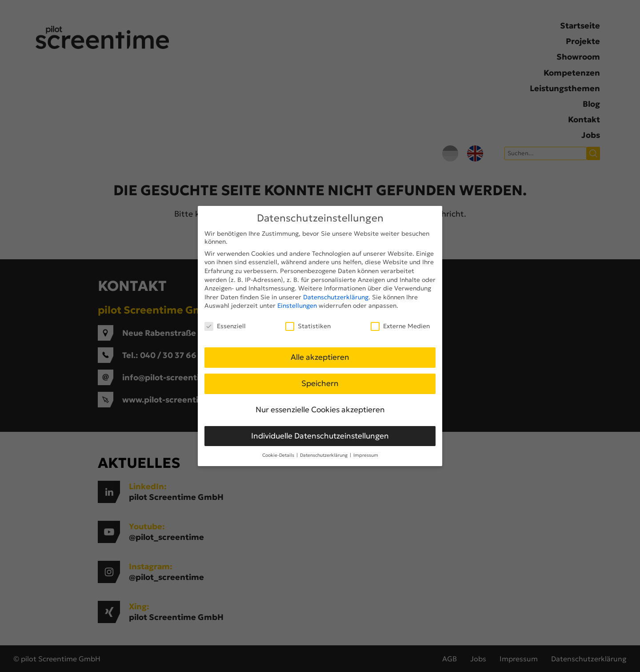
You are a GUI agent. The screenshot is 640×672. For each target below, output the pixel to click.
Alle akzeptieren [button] (320, 357)
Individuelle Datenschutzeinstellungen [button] (320, 436)
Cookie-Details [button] (279, 455)
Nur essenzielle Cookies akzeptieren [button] (320, 410)
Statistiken (308, 326)
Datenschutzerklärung (336, 297)
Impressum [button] (366, 455)
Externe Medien (400, 326)
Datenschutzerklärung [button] (324, 455)
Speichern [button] (320, 383)
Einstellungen (297, 306)
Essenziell (225, 326)
